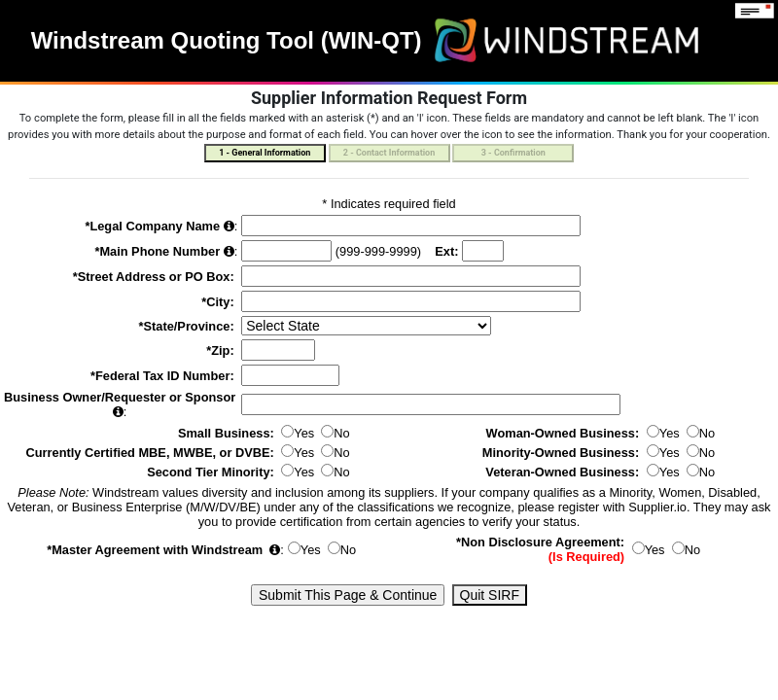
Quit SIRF (490, 595)
